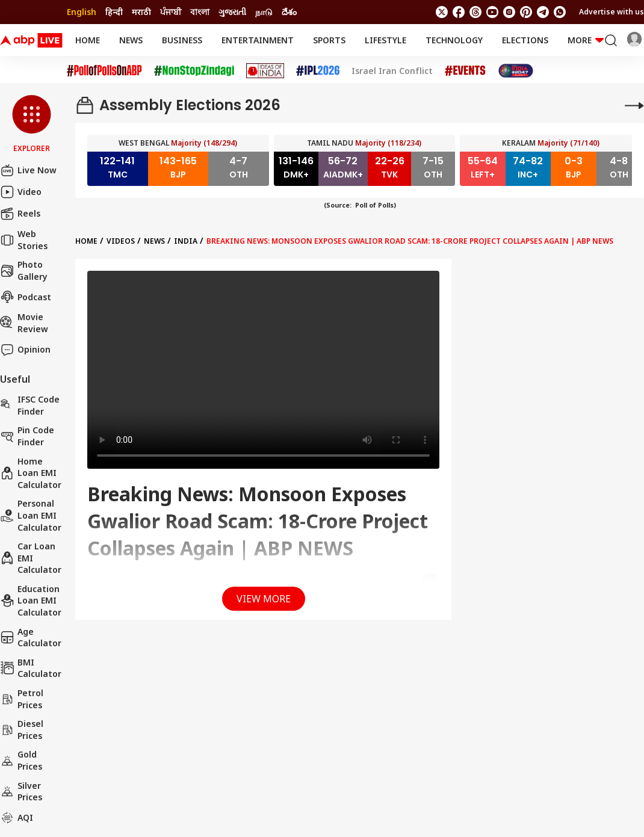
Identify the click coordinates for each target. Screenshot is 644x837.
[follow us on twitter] (442, 12)
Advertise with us (611, 12)
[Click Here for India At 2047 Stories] (516, 71)
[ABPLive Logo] (31, 40)
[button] (32, 125)
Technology (454, 40)
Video (21, 192)
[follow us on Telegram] (543, 12)
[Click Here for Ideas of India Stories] (265, 71)
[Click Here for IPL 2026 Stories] (318, 71)
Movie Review (24, 323)
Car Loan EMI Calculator (31, 558)
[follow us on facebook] (459, 12)
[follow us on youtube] (492, 12)
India (186, 241)
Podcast (26, 297)
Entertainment (258, 40)
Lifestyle (385, 40)
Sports (329, 40)
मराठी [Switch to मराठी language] (141, 12)
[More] (634, 105)
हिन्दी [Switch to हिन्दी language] (114, 12)
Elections (525, 40)
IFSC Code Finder (30, 405)
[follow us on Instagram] (509, 12)
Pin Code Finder (27, 436)
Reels (20, 214)
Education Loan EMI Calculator (31, 601)
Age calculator (31, 638)
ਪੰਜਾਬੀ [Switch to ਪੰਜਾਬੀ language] (171, 12)
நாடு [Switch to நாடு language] (264, 12)
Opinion (25, 350)
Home (88, 40)
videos (121, 241)
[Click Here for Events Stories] (465, 71)
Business (182, 40)
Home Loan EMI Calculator (31, 473)
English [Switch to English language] (82, 12)
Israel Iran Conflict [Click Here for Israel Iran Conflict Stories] (392, 71)
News (131, 40)
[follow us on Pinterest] (526, 12)
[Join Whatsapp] (560, 12)
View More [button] (264, 599)
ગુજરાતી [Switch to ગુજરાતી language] (232, 12)
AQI (17, 818)
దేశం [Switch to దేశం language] (289, 12)
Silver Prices (21, 792)
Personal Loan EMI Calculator (31, 515)
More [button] (586, 40)
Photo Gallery (24, 270)
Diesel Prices (22, 730)
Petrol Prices (22, 699)
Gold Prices (21, 760)
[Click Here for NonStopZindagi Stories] (194, 71)
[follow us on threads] (475, 12)
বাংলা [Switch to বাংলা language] (200, 12)
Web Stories (24, 240)
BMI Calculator (31, 668)
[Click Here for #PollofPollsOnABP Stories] (104, 71)
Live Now (28, 170)
